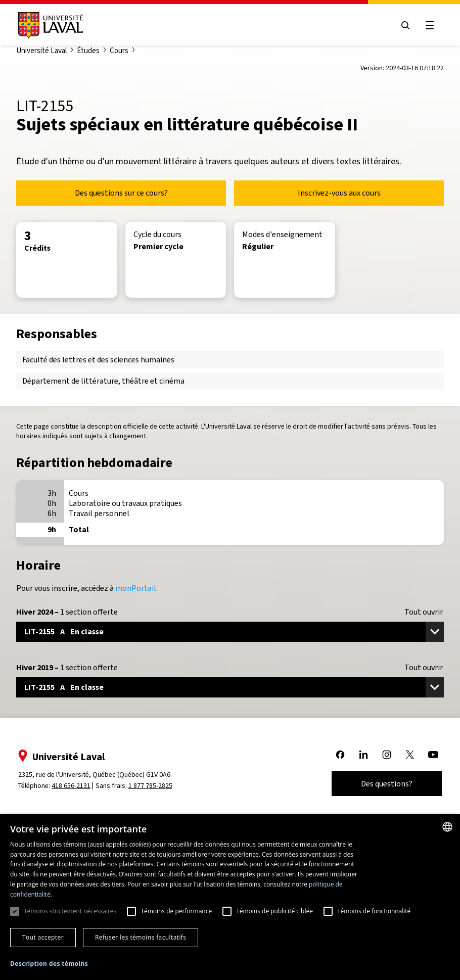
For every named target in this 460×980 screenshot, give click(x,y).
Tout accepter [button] (43, 937)
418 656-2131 (71, 786)
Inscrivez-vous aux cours (339, 193)
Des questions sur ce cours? (121, 193)
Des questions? (387, 784)
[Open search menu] (405, 25)
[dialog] (230, 897)
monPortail (136, 588)
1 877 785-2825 (150, 786)
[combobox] (447, 827)
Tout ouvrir (424, 612)
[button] (49, 964)
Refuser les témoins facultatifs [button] (141, 937)
